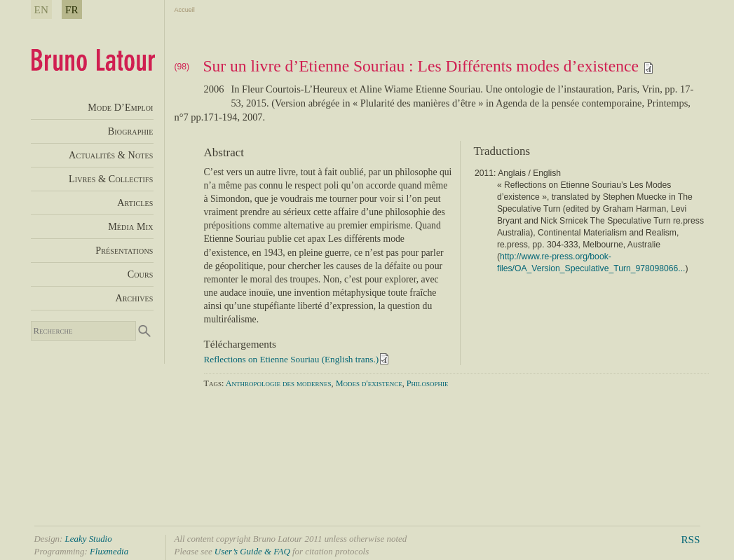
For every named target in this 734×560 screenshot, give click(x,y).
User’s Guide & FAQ (252, 551)
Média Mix (130, 226)
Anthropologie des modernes (279, 383)
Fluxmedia (109, 551)
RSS (690, 539)
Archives (134, 298)
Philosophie (428, 383)
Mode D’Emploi (120, 107)
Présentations (124, 250)
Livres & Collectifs (111, 179)
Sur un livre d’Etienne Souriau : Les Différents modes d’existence (429, 66)
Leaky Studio (89, 539)
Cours (141, 274)
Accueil (185, 10)
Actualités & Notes (111, 155)
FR (72, 9)
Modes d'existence (369, 383)
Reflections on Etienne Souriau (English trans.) (292, 359)
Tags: (214, 383)
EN (42, 9)
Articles (135, 203)
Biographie (131, 131)
